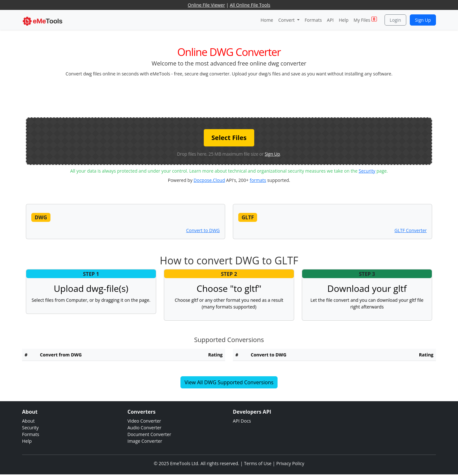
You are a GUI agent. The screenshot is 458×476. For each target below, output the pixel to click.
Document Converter (149, 434)
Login (395, 20)
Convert (287, 20)
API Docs (242, 421)
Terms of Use (258, 463)
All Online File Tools (250, 5)
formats (258, 180)
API (330, 20)
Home (267, 20)
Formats (313, 20)
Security (367, 171)
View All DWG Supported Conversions (229, 382)
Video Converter (144, 421)
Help (344, 20)
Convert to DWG (203, 230)
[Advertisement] (229, 97)
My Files (365, 20)
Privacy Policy (290, 463)
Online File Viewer (206, 5)
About (28, 421)
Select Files (229, 138)
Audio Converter (145, 428)
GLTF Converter (411, 230)
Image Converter (145, 441)
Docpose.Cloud (209, 180)
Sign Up (423, 20)
